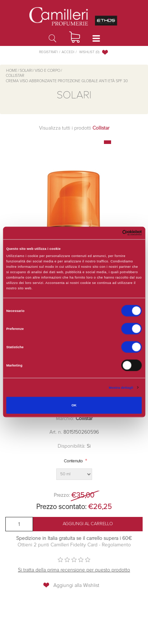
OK (74, 405)
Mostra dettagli (121, 387)
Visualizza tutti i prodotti (74, 128)
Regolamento (116, 545)
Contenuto (73, 461)
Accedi (68, 52)
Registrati (48, 52)
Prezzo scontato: (61, 507)
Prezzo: (62, 495)
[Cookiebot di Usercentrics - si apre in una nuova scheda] (111, 233)
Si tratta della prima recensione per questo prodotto (74, 570)
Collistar (84, 419)
